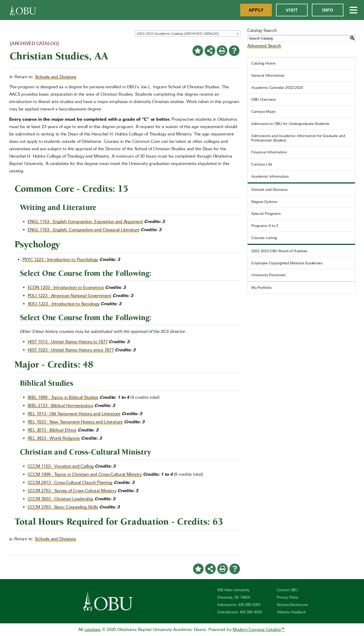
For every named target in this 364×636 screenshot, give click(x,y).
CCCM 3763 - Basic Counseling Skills (63, 507)
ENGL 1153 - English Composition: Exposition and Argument (85, 222)
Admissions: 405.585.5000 (239, 605)
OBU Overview (264, 99)
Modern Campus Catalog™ (259, 630)
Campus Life (262, 164)
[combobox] (188, 33)
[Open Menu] (354, 10)
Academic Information (270, 176)
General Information (268, 75)
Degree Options (264, 202)
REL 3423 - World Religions (54, 438)
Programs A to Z (265, 226)
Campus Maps (263, 111)
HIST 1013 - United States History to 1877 (68, 342)
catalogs (92, 630)
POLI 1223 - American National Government (70, 296)
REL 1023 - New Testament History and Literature (75, 422)
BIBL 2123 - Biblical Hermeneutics (60, 406)
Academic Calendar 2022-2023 (277, 88)
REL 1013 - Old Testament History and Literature (74, 414)
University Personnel (268, 275)
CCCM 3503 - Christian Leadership (61, 499)
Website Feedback (291, 612)
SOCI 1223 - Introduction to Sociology (64, 304)
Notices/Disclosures (292, 605)
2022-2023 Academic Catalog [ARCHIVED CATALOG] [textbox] (178, 34)
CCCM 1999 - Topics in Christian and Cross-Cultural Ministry (85, 474)
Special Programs (266, 213)
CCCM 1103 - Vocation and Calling (61, 466)
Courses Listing (264, 238)
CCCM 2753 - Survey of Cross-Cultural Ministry (72, 491)
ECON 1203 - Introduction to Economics (66, 287)
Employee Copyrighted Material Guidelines (287, 263)
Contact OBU (287, 590)
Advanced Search (264, 46)
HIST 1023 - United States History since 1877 (71, 350)
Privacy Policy (288, 597)
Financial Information (269, 152)
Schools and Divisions (56, 77)
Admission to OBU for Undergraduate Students (290, 124)
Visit (292, 10)
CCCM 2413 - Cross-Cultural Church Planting (70, 482)
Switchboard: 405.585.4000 (240, 612)
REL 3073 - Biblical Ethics (52, 430)
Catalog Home (263, 63)
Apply (256, 10)
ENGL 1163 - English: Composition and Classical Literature (84, 230)
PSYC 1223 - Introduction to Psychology (60, 259)
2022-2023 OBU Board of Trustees (279, 251)
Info (328, 10)
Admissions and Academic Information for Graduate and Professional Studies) (298, 138)
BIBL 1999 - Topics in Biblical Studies (63, 397)
